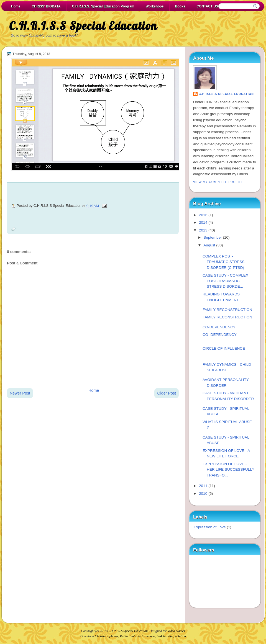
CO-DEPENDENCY (219, 327)
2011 (203, 486)
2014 (203, 222)
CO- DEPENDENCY (220, 335)
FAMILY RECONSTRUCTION (227, 310)
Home (16, 6)
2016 (203, 215)
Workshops (154, 6)
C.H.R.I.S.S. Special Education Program (103, 6)
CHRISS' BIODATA (46, 6)
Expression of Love (210, 527)
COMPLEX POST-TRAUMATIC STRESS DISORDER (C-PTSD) (223, 262)
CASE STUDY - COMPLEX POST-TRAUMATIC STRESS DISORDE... (225, 281)
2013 (203, 230)
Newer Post (20, 393)
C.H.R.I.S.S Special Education (83, 26)
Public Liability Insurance (137, 636)
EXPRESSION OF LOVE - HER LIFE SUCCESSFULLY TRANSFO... (228, 470)
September (213, 237)
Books (180, 6)
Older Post (167, 393)
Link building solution (171, 636)
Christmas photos (106, 636)
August (209, 245)
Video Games (176, 631)
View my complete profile (218, 182)
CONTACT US (207, 6)
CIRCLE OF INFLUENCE (224, 348)
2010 (203, 494)
